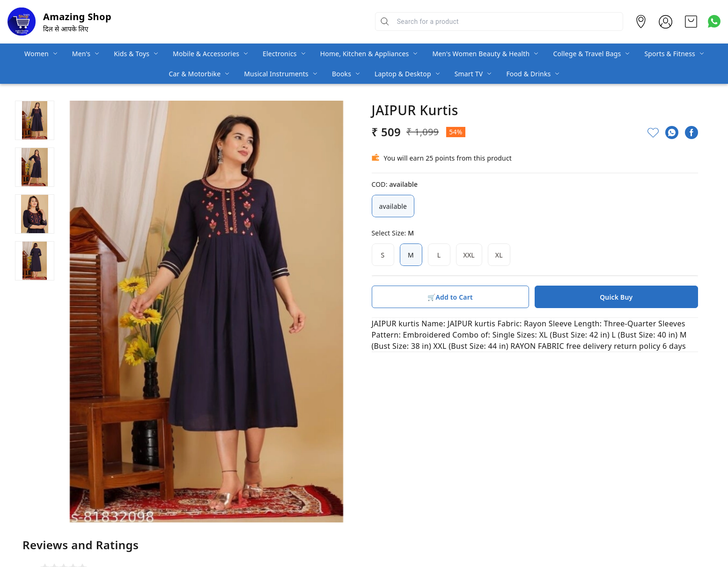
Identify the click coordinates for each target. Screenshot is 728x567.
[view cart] (691, 22)
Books (342, 74)
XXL (469, 255)
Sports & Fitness (669, 54)
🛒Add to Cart (450, 297)
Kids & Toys (132, 54)
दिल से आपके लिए (66, 29)
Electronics (280, 54)
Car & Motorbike (195, 74)
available (393, 206)
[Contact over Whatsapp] (714, 21)
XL (499, 255)
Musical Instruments (276, 74)
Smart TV (469, 74)
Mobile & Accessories (206, 54)
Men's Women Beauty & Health (481, 54)
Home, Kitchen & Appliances (365, 54)
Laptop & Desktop (403, 74)
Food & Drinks (528, 74)
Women (37, 54)
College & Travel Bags (587, 54)
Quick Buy (616, 297)
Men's (81, 54)
